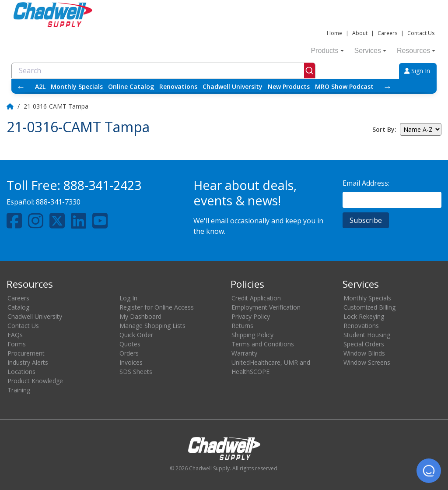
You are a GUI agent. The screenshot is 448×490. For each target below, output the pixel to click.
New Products (289, 86)
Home (334, 33)
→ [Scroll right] (388, 86)
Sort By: (384, 129)
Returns (242, 326)
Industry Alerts (28, 362)
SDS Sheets (136, 372)
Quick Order (136, 335)
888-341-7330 (58, 202)
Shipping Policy (252, 335)
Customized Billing (369, 307)
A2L (40, 86)
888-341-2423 (102, 185)
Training (19, 390)
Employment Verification (266, 307)
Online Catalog (131, 86)
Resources (416, 51)
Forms (17, 344)
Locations (21, 372)
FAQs (15, 335)
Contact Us (421, 33)
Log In (128, 298)
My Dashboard (140, 316)
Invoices (131, 362)
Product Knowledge (35, 381)
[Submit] (310, 71)
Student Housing (367, 335)
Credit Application (256, 298)
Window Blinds (364, 353)
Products (327, 51)
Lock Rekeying (364, 316)
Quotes (130, 344)
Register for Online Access (157, 307)
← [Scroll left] (21, 86)
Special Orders (364, 344)
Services (370, 51)
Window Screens (367, 362)
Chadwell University (233, 86)
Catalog (18, 307)
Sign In (417, 71)
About (360, 33)
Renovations (178, 86)
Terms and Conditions (263, 344)
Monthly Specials (77, 86)
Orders (129, 353)
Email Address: (366, 183)
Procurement (26, 353)
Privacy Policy (251, 316)
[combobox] (163, 71)
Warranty (244, 353)
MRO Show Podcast (344, 86)
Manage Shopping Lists (152, 326)
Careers (387, 33)
